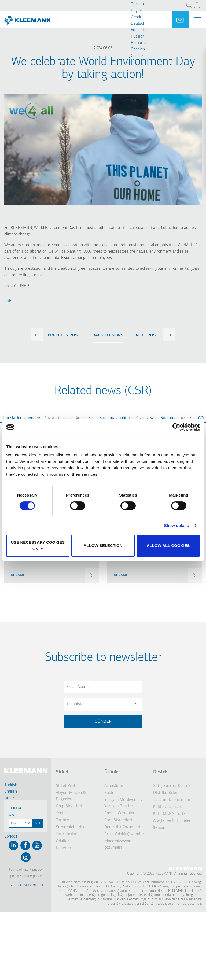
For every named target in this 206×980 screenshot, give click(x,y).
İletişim (160, 828)
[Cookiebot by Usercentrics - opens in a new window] (176, 427)
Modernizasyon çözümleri (118, 844)
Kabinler (112, 793)
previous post (64, 335)
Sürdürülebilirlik (70, 827)
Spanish (138, 49)
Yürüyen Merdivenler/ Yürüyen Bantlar (123, 803)
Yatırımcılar (66, 834)
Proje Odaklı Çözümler (124, 834)
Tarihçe (62, 820)
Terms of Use (19, 870)
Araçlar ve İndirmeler (172, 821)
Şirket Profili (67, 786)
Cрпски (137, 56)
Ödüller (62, 841)
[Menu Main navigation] (197, 20)
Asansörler (114, 786)
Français (138, 30)
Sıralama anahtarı (115, 418)
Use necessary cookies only (38, 546)
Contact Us (17, 812)
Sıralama (168, 418)
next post (147, 335)
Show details (177, 525)
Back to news (108, 335)
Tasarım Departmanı (172, 800)
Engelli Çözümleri (120, 813)
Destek (160, 772)
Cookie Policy (32, 876)
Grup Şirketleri (69, 806)
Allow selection (103, 546)
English (137, 11)
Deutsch (138, 24)
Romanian (140, 43)
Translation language (21, 418)
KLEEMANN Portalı (170, 814)
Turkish (137, 4)
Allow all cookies (168, 546)
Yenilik (62, 813)
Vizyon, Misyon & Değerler (71, 796)
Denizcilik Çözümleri (122, 827)
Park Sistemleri (118, 820)
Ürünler (112, 772)
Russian (138, 36)
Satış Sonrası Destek (172, 786)
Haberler (64, 848)
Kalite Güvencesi (168, 807)
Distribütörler (165, 793)
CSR (8, 301)
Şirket (62, 772)
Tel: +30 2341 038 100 (26, 885)
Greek (136, 17)
